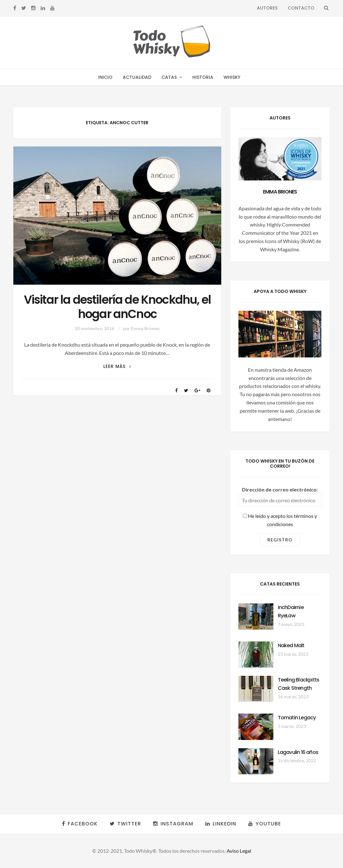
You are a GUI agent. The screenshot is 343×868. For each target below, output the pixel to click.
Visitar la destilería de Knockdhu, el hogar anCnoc (117, 307)
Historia (203, 77)
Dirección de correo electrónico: (280, 489)
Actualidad (137, 77)
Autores (267, 8)
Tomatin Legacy (297, 718)
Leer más (117, 366)
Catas (169, 77)
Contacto (301, 8)
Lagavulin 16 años (298, 752)
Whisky (232, 77)
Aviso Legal (239, 851)
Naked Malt (291, 645)
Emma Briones (145, 328)
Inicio (105, 77)
